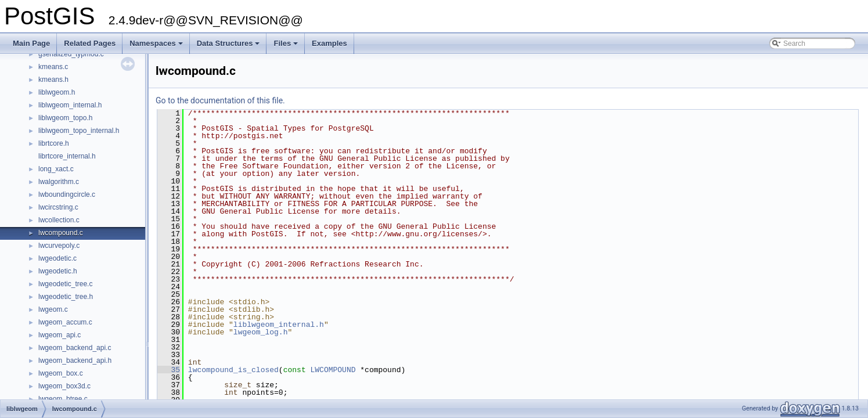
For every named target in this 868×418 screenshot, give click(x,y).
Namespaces (157, 46)
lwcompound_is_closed (233, 370)
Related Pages (90, 43)
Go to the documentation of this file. (220, 100)
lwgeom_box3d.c (64, 386)
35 (169, 370)
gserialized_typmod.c (71, 54)
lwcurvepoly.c (59, 246)
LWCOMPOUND (333, 370)
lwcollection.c (59, 220)
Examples (329, 43)
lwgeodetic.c (57, 258)
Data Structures (229, 46)
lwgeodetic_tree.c (65, 284)
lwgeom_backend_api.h (75, 361)
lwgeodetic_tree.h (66, 297)
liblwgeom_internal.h (70, 105)
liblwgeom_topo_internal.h (79, 131)
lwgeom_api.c (60, 335)
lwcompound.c (61, 233)
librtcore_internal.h (67, 156)
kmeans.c (53, 67)
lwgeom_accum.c (65, 322)
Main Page (31, 43)
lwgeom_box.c (61, 373)
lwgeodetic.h (58, 271)
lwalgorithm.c (59, 182)
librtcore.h (54, 143)
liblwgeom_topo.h (65, 118)
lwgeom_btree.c (63, 399)
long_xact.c (56, 169)
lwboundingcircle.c (67, 194)
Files (287, 46)
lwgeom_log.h (261, 332)
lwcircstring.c (58, 207)
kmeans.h (53, 80)
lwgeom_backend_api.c (75, 348)
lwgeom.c (53, 309)
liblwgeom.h (57, 92)
